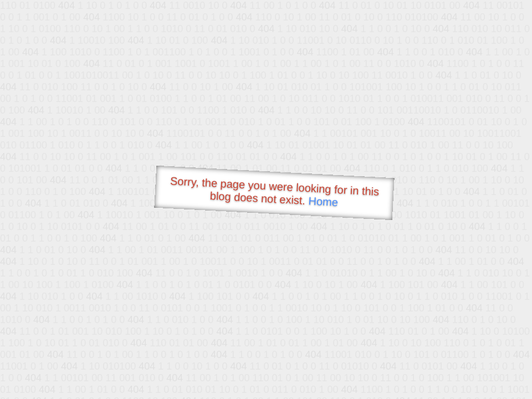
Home (323, 201)
